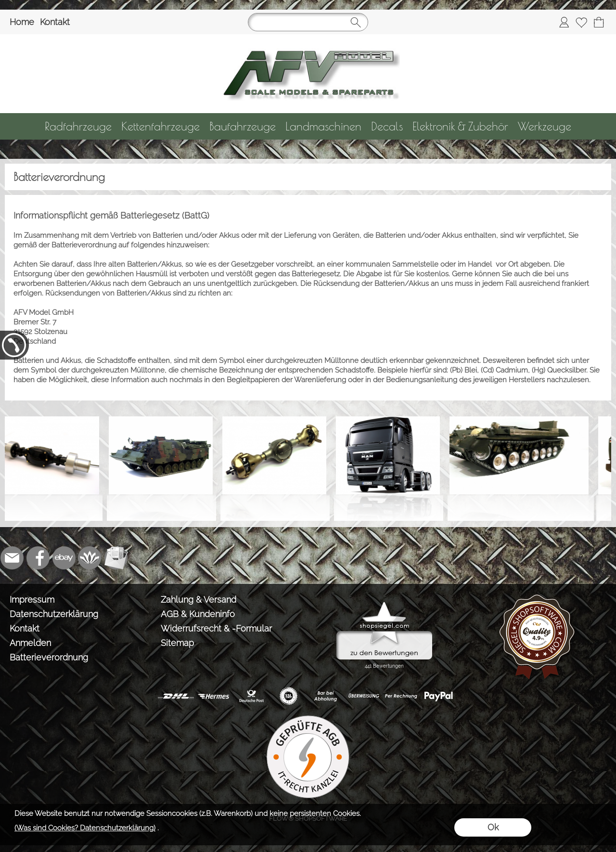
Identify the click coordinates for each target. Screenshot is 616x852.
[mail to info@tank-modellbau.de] (12, 558)
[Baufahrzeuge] (243, 126)
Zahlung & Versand (199, 600)
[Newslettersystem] (116, 558)
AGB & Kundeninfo (198, 614)
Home (22, 22)
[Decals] (387, 126)
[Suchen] (308, 22)
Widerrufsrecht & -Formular (216, 628)
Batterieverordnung (49, 657)
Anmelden (30, 643)
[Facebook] (38, 558)
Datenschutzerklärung (54, 614)
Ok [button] (493, 827)
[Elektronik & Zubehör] (460, 126)
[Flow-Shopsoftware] (90, 558)
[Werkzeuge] (545, 126)
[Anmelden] (564, 22)
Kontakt (55, 22)
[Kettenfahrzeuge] (160, 126)
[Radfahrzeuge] (78, 126)
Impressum (32, 600)
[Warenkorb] (599, 22)
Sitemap (177, 643)
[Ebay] (64, 558)
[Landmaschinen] (323, 126)
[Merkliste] (581, 22)
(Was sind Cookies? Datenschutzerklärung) (85, 828)
